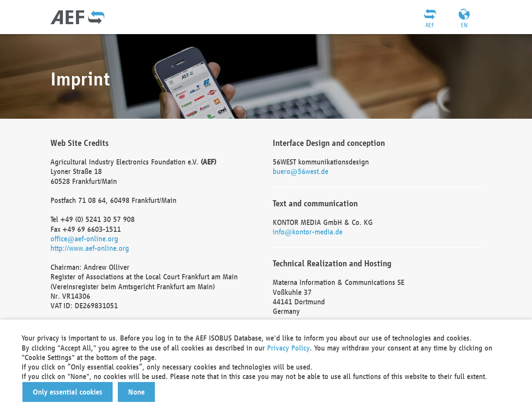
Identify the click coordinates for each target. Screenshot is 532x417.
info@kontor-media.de (308, 232)
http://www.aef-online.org (90, 248)
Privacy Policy (288, 348)
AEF (430, 25)
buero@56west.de (301, 171)
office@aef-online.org (84, 239)
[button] (68, 392)
